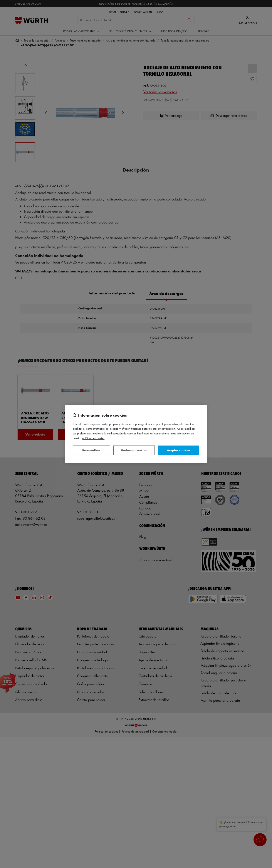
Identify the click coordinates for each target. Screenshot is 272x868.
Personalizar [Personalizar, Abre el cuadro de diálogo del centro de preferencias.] (91, 450)
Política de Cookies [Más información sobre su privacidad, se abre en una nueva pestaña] (93, 438)
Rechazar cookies (134, 450)
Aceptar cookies (179, 450)
